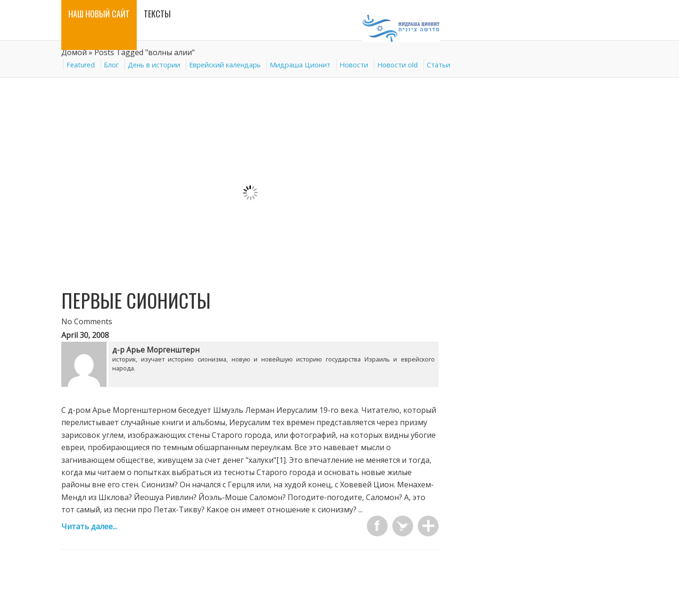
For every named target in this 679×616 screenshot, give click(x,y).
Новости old (397, 65)
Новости (354, 65)
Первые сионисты (136, 300)
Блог (111, 65)
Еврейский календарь (225, 65)
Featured (81, 65)
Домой (74, 52)
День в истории (154, 65)
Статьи (439, 65)
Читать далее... (89, 526)
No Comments (87, 321)
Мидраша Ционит (300, 65)
